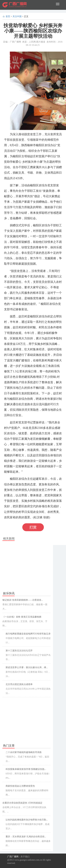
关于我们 (25, 857)
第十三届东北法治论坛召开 (19, 651)
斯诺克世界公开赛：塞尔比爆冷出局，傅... (27, 667)
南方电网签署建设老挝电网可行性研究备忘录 (28, 634)
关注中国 (17, 16)
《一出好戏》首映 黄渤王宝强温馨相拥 (22, 617)
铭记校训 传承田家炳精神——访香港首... (23, 600)
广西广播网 (13, 857)
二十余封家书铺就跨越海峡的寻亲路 (24, 752)
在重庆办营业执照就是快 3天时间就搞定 (22, 803)
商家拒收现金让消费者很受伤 (20, 786)
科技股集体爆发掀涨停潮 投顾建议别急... (26, 769)
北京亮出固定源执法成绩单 (19, 684)
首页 (8, 16)
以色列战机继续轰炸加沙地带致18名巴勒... (27, 820)
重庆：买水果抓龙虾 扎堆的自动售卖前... (26, 837)
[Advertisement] (26, 567)
